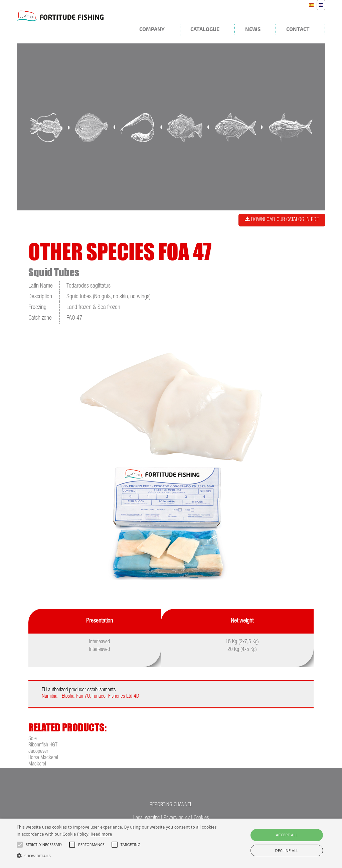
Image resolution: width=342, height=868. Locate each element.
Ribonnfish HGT (43, 745)
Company (152, 29)
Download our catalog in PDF (282, 220)
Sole (33, 739)
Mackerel (37, 764)
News (253, 29)
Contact (298, 29)
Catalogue (205, 29)
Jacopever (38, 752)
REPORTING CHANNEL (171, 805)
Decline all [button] (287, 850)
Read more (102, 834)
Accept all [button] (287, 835)
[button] (117, 855)
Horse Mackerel (43, 758)
